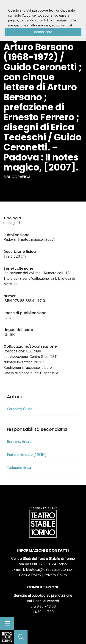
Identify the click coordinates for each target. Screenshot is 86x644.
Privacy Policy (56, 575)
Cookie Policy (30, 575)
